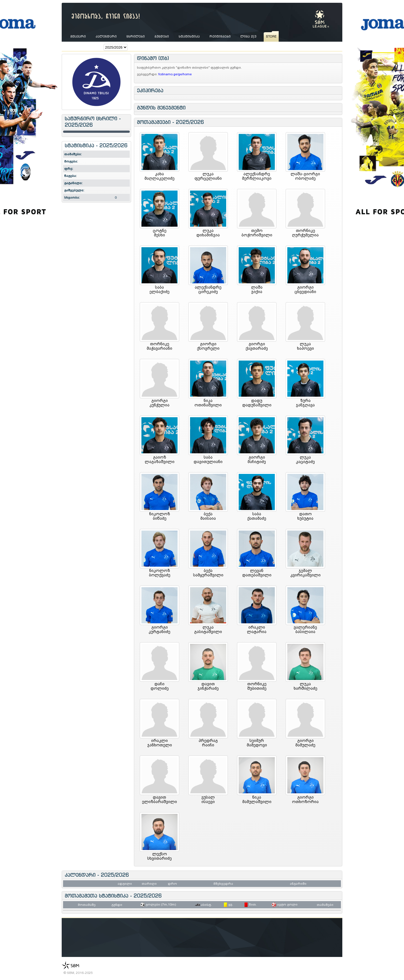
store (271, 36)
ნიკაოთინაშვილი (208, 403)
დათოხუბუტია (305, 516)
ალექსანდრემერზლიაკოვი (257, 176)
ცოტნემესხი (160, 233)
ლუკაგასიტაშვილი (208, 629)
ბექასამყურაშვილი (208, 573)
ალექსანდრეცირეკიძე (208, 289)
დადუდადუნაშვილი (257, 403)
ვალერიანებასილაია (305, 629)
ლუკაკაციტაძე (305, 459)
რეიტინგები (220, 36)
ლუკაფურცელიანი (208, 176)
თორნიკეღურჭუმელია (305, 233)
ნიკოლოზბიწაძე (160, 516)
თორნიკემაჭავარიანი (159, 346)
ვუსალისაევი (208, 799)
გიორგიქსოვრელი (208, 346)
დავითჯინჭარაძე (208, 686)
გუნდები (162, 36)
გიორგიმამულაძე (305, 743)
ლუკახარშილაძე (306, 686)
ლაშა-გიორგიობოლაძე (305, 176)
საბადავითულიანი (208, 459)
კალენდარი (106, 36)
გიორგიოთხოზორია (305, 799)
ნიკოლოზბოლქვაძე (160, 573)
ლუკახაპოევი (306, 346)
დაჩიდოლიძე (160, 686)
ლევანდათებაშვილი (257, 573)
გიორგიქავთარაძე (257, 346)
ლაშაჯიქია (257, 289)
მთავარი (78, 36)
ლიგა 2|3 (248, 36)
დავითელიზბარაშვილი (159, 799)
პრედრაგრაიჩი (208, 743)
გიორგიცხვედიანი (305, 289)
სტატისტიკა (189, 36)
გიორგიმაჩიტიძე (257, 459)
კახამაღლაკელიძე (159, 176)
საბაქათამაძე (257, 516)
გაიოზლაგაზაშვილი (160, 459)
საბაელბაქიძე (159, 289)
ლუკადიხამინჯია (208, 233)
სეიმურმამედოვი (257, 743)
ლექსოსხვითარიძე (159, 856)
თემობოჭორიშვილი (257, 233)
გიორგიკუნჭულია (159, 403)
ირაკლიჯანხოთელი (160, 743)
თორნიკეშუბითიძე (257, 686)
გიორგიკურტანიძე (159, 629)
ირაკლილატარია (257, 629)
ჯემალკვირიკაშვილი (306, 573)
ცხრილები (136, 36)
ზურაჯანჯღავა (305, 403)
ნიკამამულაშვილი (257, 799)
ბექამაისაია (208, 516)
